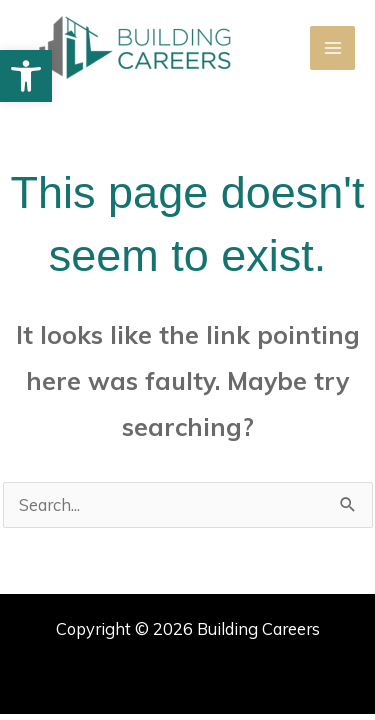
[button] (26, 76)
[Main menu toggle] (332, 48)
